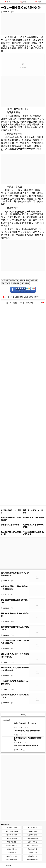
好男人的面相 (25, 284)
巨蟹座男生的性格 (12, 838)
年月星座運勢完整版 (32, 838)
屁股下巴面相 (15, 284)
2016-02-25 (19, 728)
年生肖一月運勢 (32, 842)
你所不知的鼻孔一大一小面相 (25, 723)
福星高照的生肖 (32, 856)
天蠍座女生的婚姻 (32, 831)
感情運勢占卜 (14, 281)
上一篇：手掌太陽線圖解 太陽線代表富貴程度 (21, 297)
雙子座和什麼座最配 (32, 860)
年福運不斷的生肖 (12, 846)
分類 (38, 2)
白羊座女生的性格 (32, 853)
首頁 (8, 2)
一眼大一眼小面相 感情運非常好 (26, 746)
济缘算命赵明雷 (32, 849)
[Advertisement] (23, 24)
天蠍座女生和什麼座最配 (12, 831)
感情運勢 (22, 281)
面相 (28, 281)
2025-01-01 (6, 595)
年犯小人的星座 (12, 842)
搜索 (23, 2)
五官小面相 (5, 281)
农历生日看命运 (32, 828)
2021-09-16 (19, 735)
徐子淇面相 (34, 281)
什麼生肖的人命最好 (12, 828)
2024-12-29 (6, 622)
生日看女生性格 (12, 853)
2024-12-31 (6, 608)
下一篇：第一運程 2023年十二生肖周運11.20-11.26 (23, 303)
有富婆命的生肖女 (12, 849)
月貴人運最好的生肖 (32, 846)
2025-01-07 (6, 581)
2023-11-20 (6, 12)
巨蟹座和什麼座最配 (12, 835)
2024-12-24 (6, 662)
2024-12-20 (6, 689)
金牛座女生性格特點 (12, 860)
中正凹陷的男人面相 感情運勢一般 (27, 731)
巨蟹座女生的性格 (32, 835)
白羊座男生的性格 (12, 856)
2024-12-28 (6, 635)
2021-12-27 (19, 742)
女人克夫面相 (6, 284)
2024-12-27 (6, 649)
